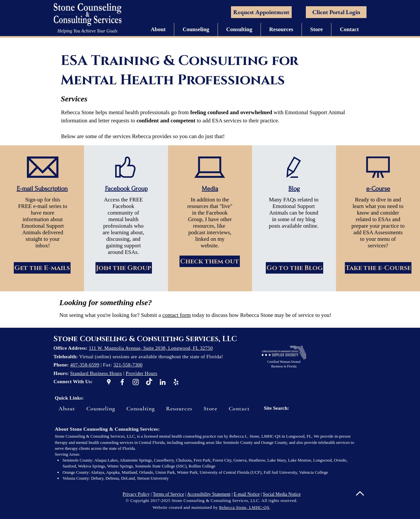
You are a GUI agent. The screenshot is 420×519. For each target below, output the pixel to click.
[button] (158, 30)
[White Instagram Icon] (136, 382)
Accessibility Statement (209, 494)
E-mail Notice (247, 494)
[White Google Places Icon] (109, 382)
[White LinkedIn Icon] (163, 382)
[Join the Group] (124, 268)
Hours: (62, 373)
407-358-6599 (85, 365)
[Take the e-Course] (378, 268)
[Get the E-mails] (42, 268)
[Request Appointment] (261, 12)
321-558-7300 (128, 365)
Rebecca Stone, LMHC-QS (244, 507)
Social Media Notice (282, 494)
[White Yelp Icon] (176, 382)
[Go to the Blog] (294, 268)
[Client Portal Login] (336, 12)
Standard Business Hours (96, 373)
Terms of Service (168, 494)
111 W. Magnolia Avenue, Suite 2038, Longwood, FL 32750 (151, 348)
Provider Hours (141, 373)
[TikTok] (149, 382)
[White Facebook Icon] (122, 382)
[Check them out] (210, 261)
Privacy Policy (136, 494)
